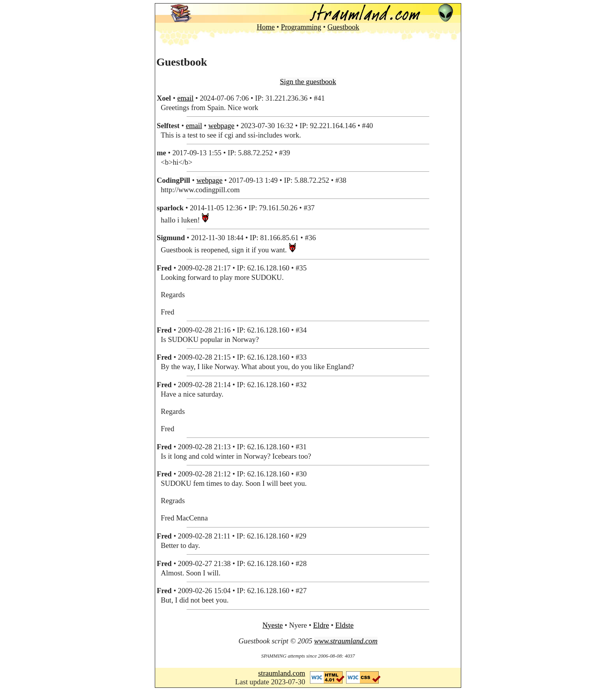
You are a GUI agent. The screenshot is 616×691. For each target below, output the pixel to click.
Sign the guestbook (308, 82)
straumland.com (282, 673)
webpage (221, 126)
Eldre (321, 625)
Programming (301, 27)
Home (266, 27)
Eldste (344, 625)
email (185, 98)
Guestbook (344, 27)
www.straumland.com (346, 641)
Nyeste (273, 625)
